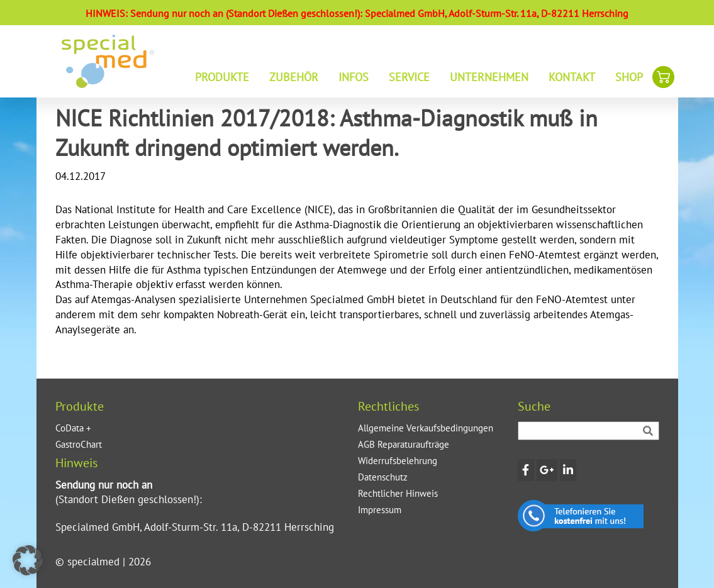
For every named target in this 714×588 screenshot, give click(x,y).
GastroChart (79, 444)
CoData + (73, 428)
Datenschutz (383, 477)
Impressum (380, 510)
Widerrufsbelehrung (398, 461)
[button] (28, 560)
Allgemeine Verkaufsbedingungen (426, 428)
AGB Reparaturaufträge (404, 444)
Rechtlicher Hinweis (398, 493)
